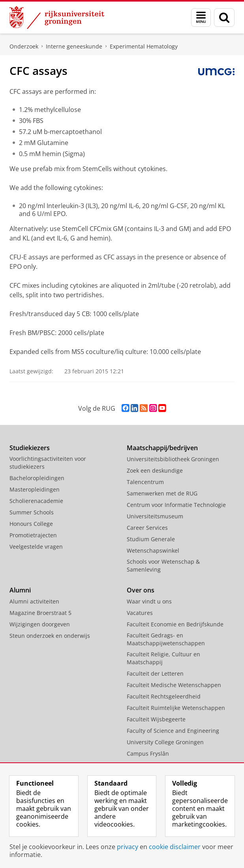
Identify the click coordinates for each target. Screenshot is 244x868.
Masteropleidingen (35, 489)
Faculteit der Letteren (155, 673)
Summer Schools (32, 512)
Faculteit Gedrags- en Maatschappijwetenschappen (166, 639)
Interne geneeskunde (74, 46)
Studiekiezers (30, 448)
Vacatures (140, 613)
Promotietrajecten (33, 535)
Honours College (31, 524)
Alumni (20, 590)
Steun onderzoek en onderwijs (50, 636)
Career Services (147, 528)
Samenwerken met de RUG (162, 493)
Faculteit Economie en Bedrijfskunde (175, 624)
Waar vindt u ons (149, 601)
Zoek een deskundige (155, 470)
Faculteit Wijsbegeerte (156, 719)
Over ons (141, 590)
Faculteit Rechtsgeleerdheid (164, 696)
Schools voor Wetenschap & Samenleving (163, 565)
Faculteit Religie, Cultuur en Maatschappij (163, 658)
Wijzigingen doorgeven (40, 624)
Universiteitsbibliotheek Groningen (173, 459)
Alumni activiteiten (34, 601)
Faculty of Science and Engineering (173, 731)
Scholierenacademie (36, 501)
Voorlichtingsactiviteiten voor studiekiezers (48, 463)
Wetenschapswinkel (153, 550)
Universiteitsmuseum (155, 516)
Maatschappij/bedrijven (162, 448)
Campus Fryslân (148, 753)
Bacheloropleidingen (37, 478)
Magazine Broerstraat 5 (40, 613)
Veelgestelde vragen (36, 547)
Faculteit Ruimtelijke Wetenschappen (176, 708)
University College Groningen (165, 742)
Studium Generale (151, 539)
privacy (128, 847)
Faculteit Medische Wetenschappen (174, 685)
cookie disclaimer (175, 847)
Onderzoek (24, 46)
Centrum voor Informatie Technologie (176, 505)
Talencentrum (145, 482)
